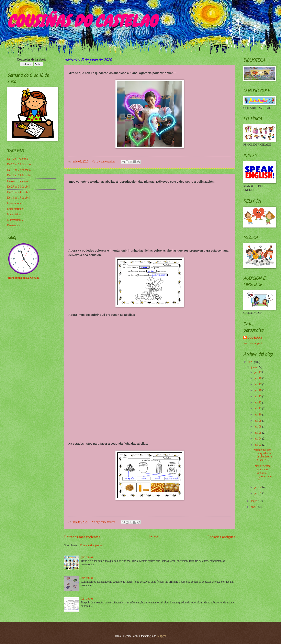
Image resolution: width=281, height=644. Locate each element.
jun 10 (258, 415)
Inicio (154, 537)
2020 (251, 362)
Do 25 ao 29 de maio (19, 164)
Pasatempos (14, 225)
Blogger (161, 636)
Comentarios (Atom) (92, 545)
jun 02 (258, 487)
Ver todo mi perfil (253, 343)
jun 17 (258, 384)
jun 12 (258, 403)
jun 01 (258, 493)
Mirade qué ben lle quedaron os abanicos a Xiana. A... (263, 455)
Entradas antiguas (221, 537)
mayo (255, 501)
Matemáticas (14, 214)
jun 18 (258, 378)
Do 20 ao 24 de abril (19, 192)
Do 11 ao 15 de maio (19, 175)
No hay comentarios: (104, 162)
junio (254, 367)
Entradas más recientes (82, 537)
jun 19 (258, 372)
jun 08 (258, 427)
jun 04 (258, 439)
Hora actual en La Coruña (24, 278)
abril (254, 507)
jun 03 (258, 445)
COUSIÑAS (255, 338)
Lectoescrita (14, 203)
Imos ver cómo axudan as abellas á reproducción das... (263, 473)
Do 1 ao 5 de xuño (18, 159)
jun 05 (258, 433)
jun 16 (258, 390)
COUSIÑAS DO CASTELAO (82, 21)
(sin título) (87, 557)
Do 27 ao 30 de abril (19, 187)
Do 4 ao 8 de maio (18, 181)
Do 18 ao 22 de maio (19, 170)
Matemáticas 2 (15, 220)
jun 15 (258, 396)
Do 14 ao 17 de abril (19, 198)
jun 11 (258, 408)
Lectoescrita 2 (15, 209)
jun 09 (258, 421)
